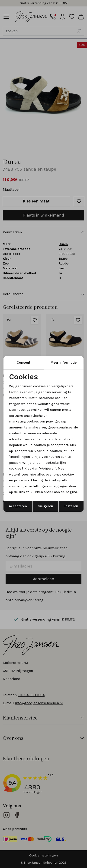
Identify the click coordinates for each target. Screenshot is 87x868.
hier (33, 474)
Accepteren (18, 506)
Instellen (71, 506)
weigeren (46, 506)
